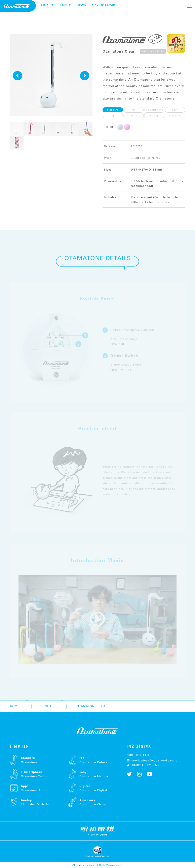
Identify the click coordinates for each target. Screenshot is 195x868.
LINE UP (48, 6)
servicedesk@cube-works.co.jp (152, 761)
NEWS (81, 6)
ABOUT (65, 6)
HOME (15, 706)
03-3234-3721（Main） (146, 765)
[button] (17, 76)
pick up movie (103, 6)
